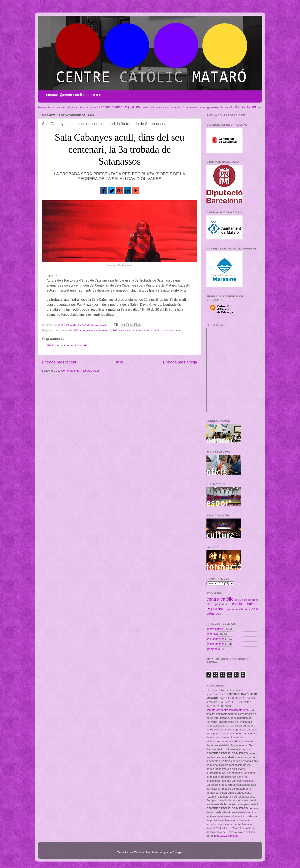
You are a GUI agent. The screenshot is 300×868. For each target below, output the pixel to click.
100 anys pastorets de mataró (92, 330)
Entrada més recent (59, 362)
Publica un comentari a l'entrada (67, 345)
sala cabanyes (245, 107)
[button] (104, 191)
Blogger (177, 852)
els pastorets (217, 604)
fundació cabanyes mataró (190, 107)
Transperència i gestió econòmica (57, 107)
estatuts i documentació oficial (158, 107)
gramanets (214, 107)
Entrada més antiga (180, 362)
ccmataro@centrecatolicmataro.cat (228, 710)
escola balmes (112, 107)
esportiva (132, 107)
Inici (120, 362)
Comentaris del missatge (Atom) (81, 371)
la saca (226, 107)
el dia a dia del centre (88, 107)
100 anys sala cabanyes (128, 330)
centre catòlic (153, 330)
